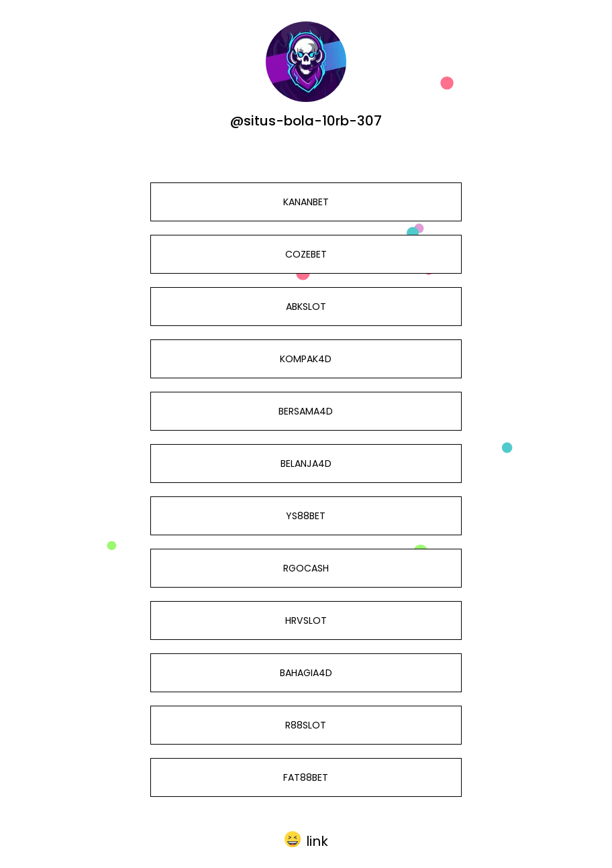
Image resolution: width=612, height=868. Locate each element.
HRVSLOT (306, 620)
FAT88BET (306, 777)
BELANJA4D (306, 464)
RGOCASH (306, 568)
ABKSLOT (306, 307)
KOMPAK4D (306, 359)
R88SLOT (306, 725)
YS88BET (306, 516)
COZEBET (306, 254)
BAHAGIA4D (306, 673)
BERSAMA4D (306, 411)
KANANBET (306, 202)
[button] (306, 839)
